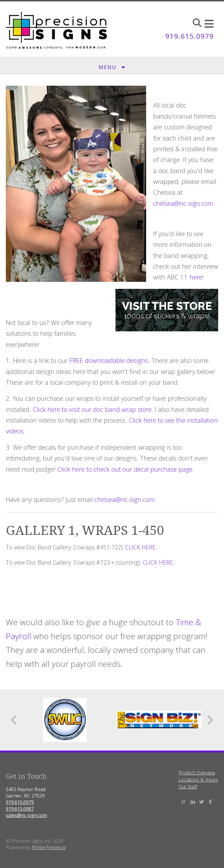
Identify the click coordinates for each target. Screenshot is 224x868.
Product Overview (197, 773)
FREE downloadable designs (109, 360)
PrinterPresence (49, 847)
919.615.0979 (190, 36)
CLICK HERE (141, 547)
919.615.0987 (20, 809)
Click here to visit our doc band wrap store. (93, 409)
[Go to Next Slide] (210, 720)
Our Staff (188, 787)
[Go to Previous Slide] (14, 720)
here (196, 277)
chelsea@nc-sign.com (183, 203)
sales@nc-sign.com (26, 815)
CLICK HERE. (159, 562)
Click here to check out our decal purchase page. (126, 469)
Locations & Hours (198, 780)
